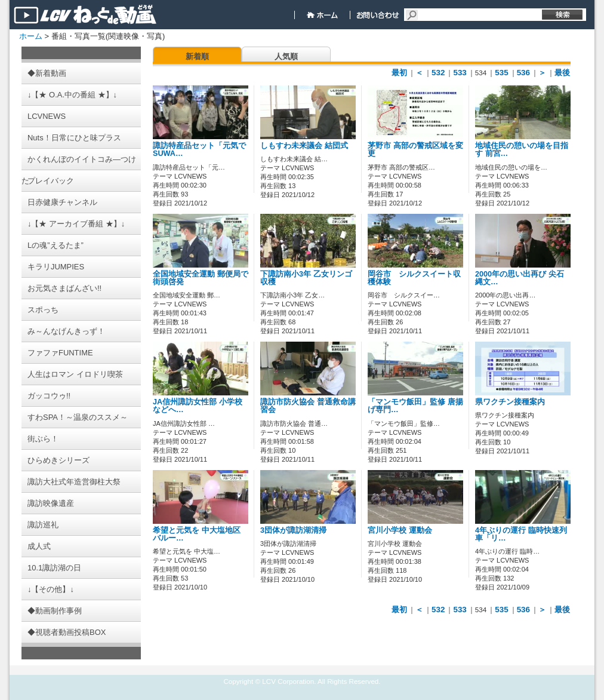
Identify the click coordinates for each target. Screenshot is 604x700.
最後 (562, 73)
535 (501, 73)
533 (460, 73)
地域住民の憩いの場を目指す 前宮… (522, 150)
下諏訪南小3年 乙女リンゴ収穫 (306, 278)
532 (438, 73)
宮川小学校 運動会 (400, 530)
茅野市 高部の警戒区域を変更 (415, 150)
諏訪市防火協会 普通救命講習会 (308, 406)
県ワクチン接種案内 (510, 402)
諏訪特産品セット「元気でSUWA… (199, 150)
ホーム (31, 36)
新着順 (197, 56)
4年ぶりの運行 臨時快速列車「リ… (521, 534)
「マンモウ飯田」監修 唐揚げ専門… (415, 406)
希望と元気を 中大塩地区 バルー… (197, 534)
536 (523, 73)
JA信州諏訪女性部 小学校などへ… (198, 406)
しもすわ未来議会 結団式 (304, 146)
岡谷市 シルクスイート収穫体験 (414, 278)
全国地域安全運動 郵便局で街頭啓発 (201, 278)
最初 (399, 73)
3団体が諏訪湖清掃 (293, 530)
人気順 (286, 56)
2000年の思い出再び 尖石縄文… (520, 278)
